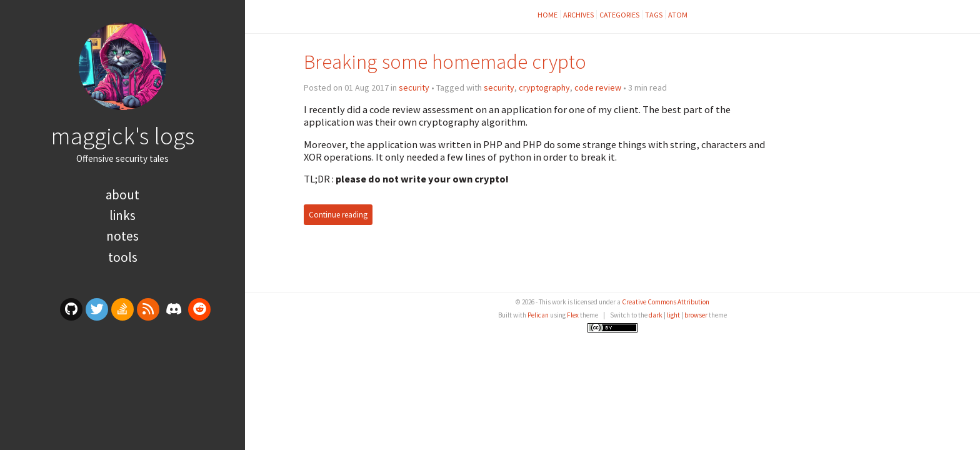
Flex (573, 315)
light (673, 315)
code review (598, 87)
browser (696, 315)
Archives (578, 15)
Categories (619, 15)
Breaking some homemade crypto (445, 62)
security (414, 87)
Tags (654, 15)
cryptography (544, 87)
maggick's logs (122, 136)
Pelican (538, 315)
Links (122, 215)
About (122, 195)
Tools (123, 257)
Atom (678, 15)
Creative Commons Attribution (666, 302)
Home (547, 15)
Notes (122, 236)
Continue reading (338, 215)
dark (656, 315)
